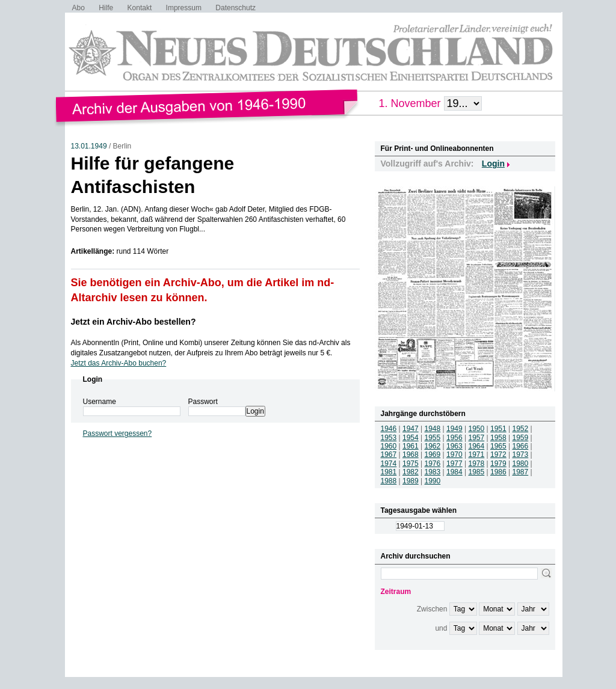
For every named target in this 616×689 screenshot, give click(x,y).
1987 (521, 472)
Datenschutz (236, 8)
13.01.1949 (89, 146)
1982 (411, 472)
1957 (477, 438)
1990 (433, 481)
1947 (411, 429)
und (441, 628)
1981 (389, 472)
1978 (477, 464)
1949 (454, 429)
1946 (389, 429)
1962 (433, 446)
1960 (389, 446)
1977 (454, 464)
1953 (389, 438)
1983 (433, 472)
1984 (454, 472)
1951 (498, 429)
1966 (521, 446)
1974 (389, 464)
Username (100, 402)
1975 (411, 464)
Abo (79, 8)
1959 (521, 438)
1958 (498, 438)
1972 (498, 455)
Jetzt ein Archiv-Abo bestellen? (134, 322)
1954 (411, 438)
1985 (477, 472)
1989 (411, 481)
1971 (477, 455)
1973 (521, 455)
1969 (433, 455)
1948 (433, 429)
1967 (389, 455)
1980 (521, 464)
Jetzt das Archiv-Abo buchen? (119, 363)
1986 (498, 472)
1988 (389, 481)
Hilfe (106, 8)
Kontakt (140, 8)
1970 (454, 455)
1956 (454, 438)
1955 (433, 438)
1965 (498, 446)
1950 (477, 429)
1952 (521, 429)
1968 (411, 455)
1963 (454, 446)
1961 (411, 446)
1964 (477, 446)
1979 (498, 464)
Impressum (184, 8)
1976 (433, 464)
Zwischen (432, 609)
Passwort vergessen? (118, 433)
